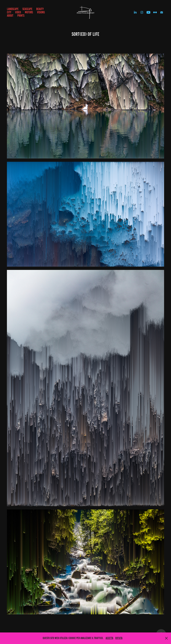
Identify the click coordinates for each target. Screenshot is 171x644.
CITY (9, 12)
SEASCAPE (27, 9)
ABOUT (10, 16)
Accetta (109, 638)
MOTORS (29, 12)
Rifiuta (119, 638)
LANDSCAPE (13, 9)
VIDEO (18, 12)
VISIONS (41, 12)
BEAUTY (40, 9)
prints (21, 16)
